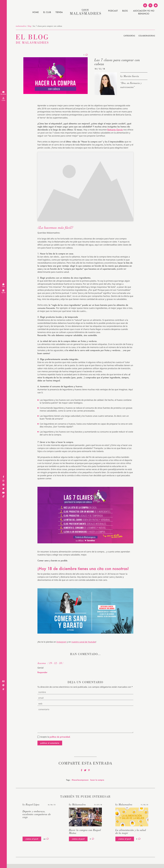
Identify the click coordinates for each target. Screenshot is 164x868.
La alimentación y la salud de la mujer (131, 831)
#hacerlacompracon (80, 780)
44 (46, 839)
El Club (47, 12)
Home (36, 12)
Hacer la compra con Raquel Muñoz (85, 831)
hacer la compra (97, 780)
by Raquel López (31, 804)
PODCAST (113, 11)
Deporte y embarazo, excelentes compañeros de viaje (37, 814)
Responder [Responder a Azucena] (42, 672)
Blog (125, 11)
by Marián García (130, 76)
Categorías (129, 36)
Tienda (59, 12)
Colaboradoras (147, 36)
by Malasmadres (77, 804)
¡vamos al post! (32, 839)
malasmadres (21, 26)
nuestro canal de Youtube (84, 642)
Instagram (61, 642)
